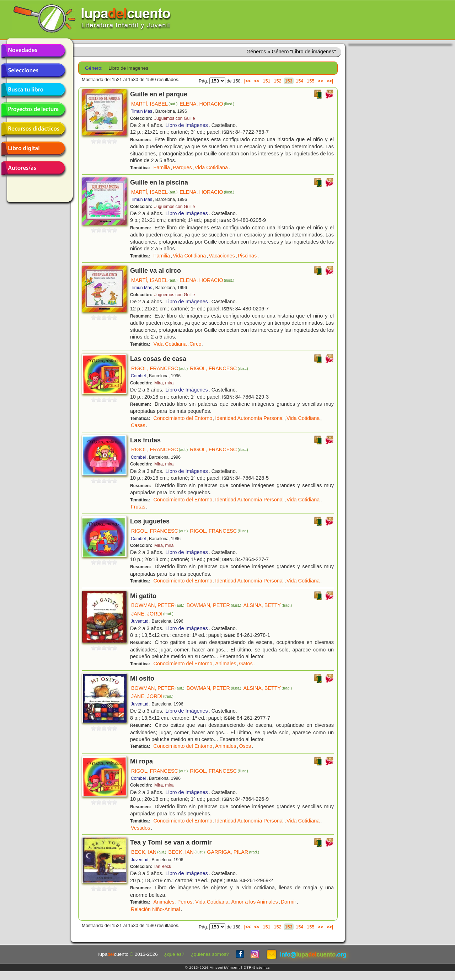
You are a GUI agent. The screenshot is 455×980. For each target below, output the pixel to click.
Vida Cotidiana (211, 167)
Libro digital (33, 149)
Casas (138, 425)
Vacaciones (222, 256)
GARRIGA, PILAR (233, 852)
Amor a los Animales (255, 902)
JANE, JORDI (152, 614)
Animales (226, 664)
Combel (138, 376)
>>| (330, 81)
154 (299, 81)
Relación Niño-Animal (155, 909)
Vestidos (140, 828)
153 (288, 81)
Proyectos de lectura (33, 110)
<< (257, 81)
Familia (162, 167)
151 (266, 81)
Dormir (288, 902)
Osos (245, 746)
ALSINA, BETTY (268, 605)
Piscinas (247, 256)
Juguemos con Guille (175, 118)
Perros (185, 902)
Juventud (140, 621)
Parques (182, 167)
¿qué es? (174, 954)
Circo (196, 344)
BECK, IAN (149, 852)
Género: (94, 68)
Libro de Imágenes (187, 125)
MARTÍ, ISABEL (154, 104)
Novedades (33, 51)
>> (320, 81)
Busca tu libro (33, 90)
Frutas (138, 507)
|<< (248, 81)
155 (311, 81)
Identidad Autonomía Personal (249, 418)
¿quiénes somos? (210, 954)
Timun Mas (141, 111)
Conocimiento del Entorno (183, 418)
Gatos (246, 664)
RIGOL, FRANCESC (159, 368)
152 (277, 81)
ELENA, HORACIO (207, 104)
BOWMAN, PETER (158, 605)
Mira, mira (164, 383)
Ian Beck (163, 867)
